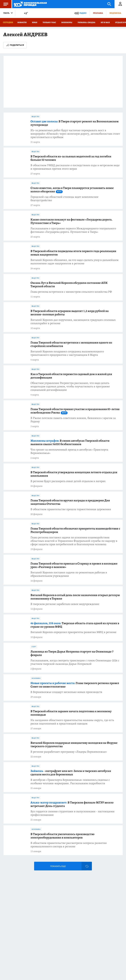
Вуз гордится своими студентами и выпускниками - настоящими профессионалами (73, 813)
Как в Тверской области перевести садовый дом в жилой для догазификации (71, 376)
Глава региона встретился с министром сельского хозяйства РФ (71, 292)
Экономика (36, 678)
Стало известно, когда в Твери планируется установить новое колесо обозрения (72, 190)
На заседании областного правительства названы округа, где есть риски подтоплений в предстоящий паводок (72, 722)
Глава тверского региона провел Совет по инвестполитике (75, 685)
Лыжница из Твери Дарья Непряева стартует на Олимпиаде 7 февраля (72, 653)
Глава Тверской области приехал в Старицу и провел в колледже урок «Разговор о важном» (74, 565)
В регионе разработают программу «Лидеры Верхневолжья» (69, 752)
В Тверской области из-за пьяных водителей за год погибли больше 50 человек (71, 158)
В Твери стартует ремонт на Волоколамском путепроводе (75, 123)
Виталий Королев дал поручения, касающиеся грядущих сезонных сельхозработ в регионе (73, 322)
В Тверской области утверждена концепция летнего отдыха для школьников (74, 474)
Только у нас (49, 22)
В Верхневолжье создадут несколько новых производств (66, 692)
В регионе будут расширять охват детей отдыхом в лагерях (68, 481)
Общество (35, 117)
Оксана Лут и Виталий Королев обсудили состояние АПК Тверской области (69, 285)
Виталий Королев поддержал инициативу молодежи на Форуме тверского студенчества (74, 745)
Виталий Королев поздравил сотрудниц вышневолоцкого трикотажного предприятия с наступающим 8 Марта (67, 353)
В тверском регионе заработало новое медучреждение (65, 604)
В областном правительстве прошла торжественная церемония (71, 509)
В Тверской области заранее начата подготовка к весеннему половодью (71, 713)
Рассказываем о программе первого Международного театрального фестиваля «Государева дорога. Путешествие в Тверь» (73, 230)
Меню (4, 4)
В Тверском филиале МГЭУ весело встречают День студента (72, 804)
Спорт (34, 647)
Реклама (98, 13)
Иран (35, 22)
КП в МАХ (105, 22)
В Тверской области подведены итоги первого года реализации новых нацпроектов (73, 253)
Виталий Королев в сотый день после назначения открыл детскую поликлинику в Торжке (75, 597)
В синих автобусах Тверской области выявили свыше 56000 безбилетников (70, 442)
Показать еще (58, 866)
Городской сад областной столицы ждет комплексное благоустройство (64, 199)
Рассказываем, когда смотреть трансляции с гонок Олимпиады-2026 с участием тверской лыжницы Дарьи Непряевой (75, 662)
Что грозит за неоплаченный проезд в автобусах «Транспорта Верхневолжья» (69, 451)
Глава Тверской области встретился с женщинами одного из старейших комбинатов (71, 344)
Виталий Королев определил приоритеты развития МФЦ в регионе (73, 632)
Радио (83, 13)
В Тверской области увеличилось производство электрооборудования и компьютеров (63, 836)
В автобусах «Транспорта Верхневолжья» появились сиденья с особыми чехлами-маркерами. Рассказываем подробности (70, 782)
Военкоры (67, 22)
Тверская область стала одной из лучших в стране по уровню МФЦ (75, 625)
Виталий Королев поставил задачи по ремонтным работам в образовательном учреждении (69, 574)
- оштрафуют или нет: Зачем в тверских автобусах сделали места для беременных (71, 773)
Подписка (115, 13)
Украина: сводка (86, 22)
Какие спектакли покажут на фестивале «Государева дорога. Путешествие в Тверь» (71, 221)
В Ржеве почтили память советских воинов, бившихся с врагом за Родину (73, 420)
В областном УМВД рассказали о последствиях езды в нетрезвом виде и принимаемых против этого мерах (75, 167)
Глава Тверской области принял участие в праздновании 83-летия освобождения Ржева (75, 411)
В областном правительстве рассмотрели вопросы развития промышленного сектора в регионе (69, 845)
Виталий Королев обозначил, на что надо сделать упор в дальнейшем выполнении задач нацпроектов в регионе (74, 262)
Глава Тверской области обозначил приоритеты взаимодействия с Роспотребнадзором (75, 530)
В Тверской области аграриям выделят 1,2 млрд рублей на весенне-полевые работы (70, 313)
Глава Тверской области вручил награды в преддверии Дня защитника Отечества (70, 502)
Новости (22, 22)
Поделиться (15, 45)
